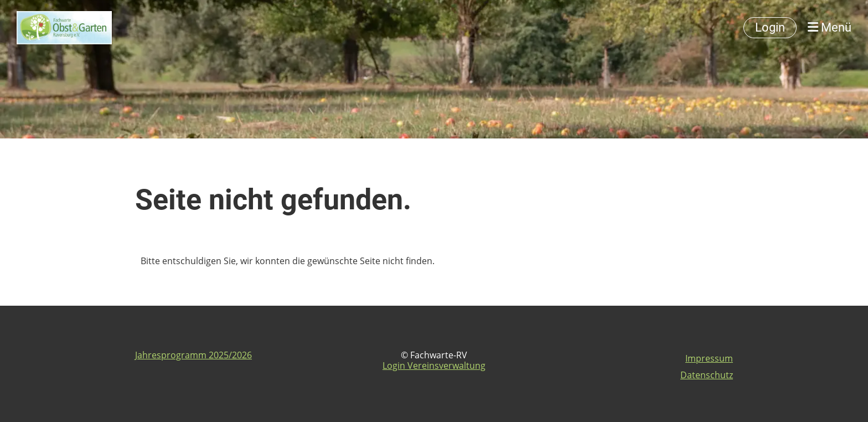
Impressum (709, 358)
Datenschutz (707, 375)
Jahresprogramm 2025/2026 (193, 355)
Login (770, 27)
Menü (830, 27)
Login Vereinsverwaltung (434, 366)
